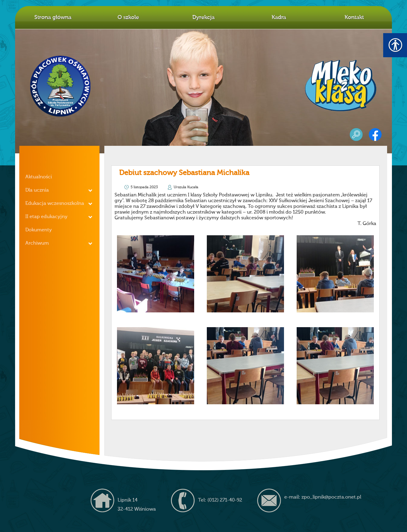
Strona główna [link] (53, 17)
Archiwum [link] (37, 243)
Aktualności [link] (39, 177)
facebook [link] (375, 135)
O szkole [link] (128, 17)
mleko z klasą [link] (341, 86)
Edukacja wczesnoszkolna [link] (55, 204)
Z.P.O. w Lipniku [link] (61, 86)
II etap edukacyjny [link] (46, 217)
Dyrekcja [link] (203, 17)
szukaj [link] (356, 135)
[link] (156, 274)
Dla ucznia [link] (37, 190)
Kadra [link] (279, 17)
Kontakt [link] (354, 17)
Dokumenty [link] (39, 230)
